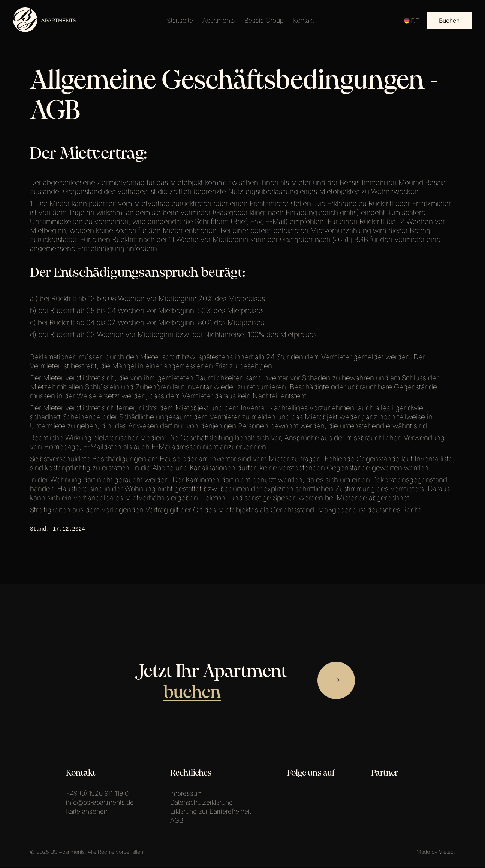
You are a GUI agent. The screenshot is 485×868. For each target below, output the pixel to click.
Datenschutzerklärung (201, 803)
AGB (177, 821)
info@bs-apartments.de (100, 803)
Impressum (186, 794)
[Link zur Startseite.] (45, 30)
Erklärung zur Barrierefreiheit (211, 812)
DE (411, 21)
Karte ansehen (87, 812)
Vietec (446, 853)
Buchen (449, 21)
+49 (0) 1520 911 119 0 (97, 794)
